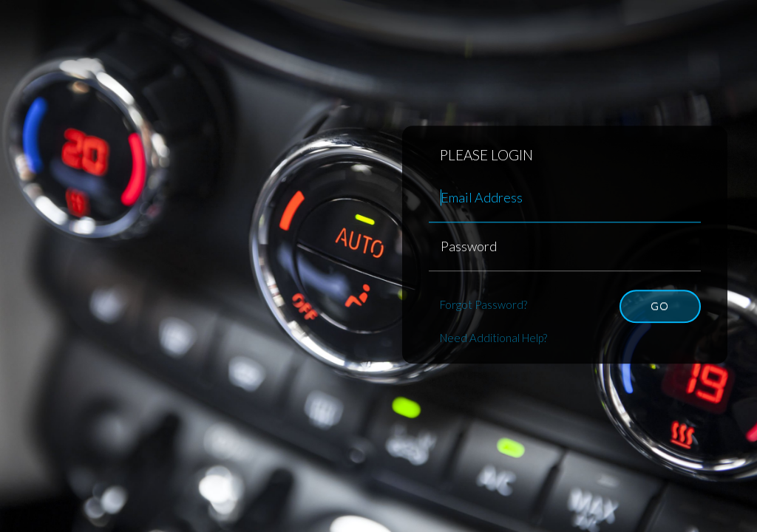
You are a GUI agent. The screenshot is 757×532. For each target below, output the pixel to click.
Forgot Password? (483, 304)
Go (660, 306)
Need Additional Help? (493, 338)
